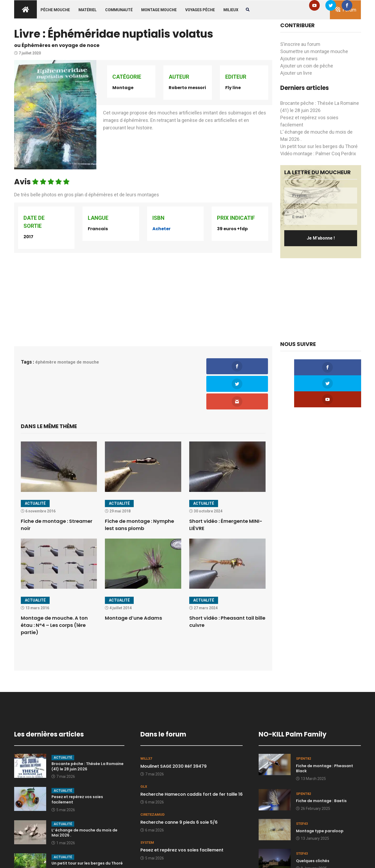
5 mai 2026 (63, 776)
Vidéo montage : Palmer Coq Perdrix (318, 154)
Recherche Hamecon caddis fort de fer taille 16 (192, 760)
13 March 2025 (311, 745)
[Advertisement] (143, 294)
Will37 (146, 725)
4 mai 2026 (152, 852)
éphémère (46, 362)
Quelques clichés (313, 827)
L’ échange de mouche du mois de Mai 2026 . (84, 799)
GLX (144, 753)
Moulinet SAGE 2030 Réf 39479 (173, 732)
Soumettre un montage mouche (314, 51)
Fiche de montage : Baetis (321, 767)
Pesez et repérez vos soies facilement (77, 766)
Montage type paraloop (320, 797)
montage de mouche (78, 362)
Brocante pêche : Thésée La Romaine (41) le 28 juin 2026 (88, 732)
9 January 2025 (311, 834)
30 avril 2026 (65, 837)
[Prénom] (321, 196)
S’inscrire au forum (300, 44)
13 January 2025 (313, 805)
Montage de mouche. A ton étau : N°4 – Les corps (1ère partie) (54, 591)
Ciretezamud (153, 781)
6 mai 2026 (152, 768)
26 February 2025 (313, 775)
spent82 (303, 725)
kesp (145, 837)
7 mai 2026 (63, 743)
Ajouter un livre (296, 73)
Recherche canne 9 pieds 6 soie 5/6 (179, 788)
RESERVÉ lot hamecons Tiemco (173, 844)
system (147, 809)
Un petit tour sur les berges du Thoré (319, 146)
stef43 (302, 790)
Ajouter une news (299, 59)
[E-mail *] (321, 217)
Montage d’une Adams (133, 584)
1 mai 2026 (63, 809)
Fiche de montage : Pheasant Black (325, 735)
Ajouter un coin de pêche (307, 66)
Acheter (161, 229)
